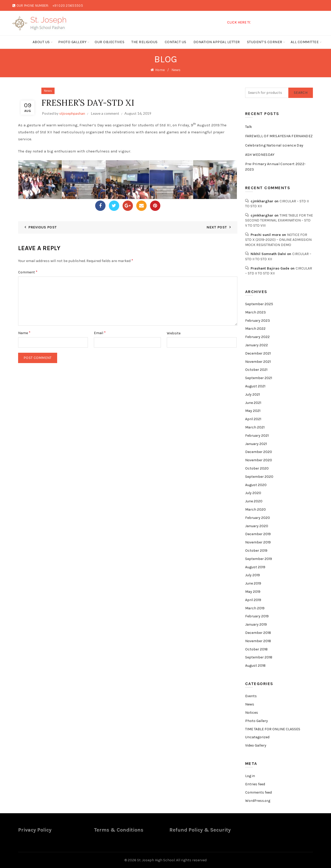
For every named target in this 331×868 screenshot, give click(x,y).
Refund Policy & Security (200, 830)
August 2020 (256, 485)
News (176, 70)
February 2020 (258, 518)
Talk (249, 127)
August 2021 (255, 386)
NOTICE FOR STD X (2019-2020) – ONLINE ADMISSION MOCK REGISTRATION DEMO (278, 240)
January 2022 (257, 345)
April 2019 (253, 600)
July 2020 (253, 493)
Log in (250, 776)
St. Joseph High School (156, 860)
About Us (41, 42)
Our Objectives (110, 42)
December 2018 (258, 633)
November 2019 (258, 542)
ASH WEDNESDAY (260, 155)
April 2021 (253, 419)
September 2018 (259, 657)
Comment (28, 272)
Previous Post (43, 227)
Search (301, 93)
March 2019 (255, 608)
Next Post (217, 227)
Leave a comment (105, 113)
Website (174, 333)
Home (160, 70)
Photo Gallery (72, 42)
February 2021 (257, 436)
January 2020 (257, 526)
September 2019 (259, 559)
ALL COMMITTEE (305, 42)
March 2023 (255, 312)
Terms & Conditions (119, 830)
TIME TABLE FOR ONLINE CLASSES (273, 729)
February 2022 (257, 337)
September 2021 (259, 378)
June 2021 (253, 403)
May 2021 (253, 411)
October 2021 (256, 370)
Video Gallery (256, 745)
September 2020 (259, 477)
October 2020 (257, 468)
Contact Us (176, 42)
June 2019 (253, 583)
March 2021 (255, 427)
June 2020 (254, 501)
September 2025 (259, 304)
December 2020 (259, 452)
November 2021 (258, 362)
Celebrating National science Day (274, 145)
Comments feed (258, 792)
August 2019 (255, 567)
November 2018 (258, 641)
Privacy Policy (35, 830)
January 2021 (256, 444)
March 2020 (255, 509)
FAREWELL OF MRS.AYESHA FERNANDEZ (279, 136)
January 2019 (256, 624)
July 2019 (253, 575)
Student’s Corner (265, 42)
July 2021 (253, 394)
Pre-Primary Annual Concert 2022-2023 (276, 167)
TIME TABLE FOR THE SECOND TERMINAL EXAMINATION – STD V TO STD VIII (279, 220)
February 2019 (257, 616)
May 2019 (253, 592)
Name (24, 333)
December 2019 (258, 534)
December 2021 (258, 353)
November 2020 (259, 460)
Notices (252, 713)
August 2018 (255, 666)
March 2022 (255, 329)
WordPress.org (258, 801)
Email (100, 333)
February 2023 (258, 321)
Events (251, 696)
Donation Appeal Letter (217, 42)
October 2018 (256, 649)
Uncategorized (257, 737)
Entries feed (255, 784)
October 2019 (256, 551)
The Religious (145, 42)
